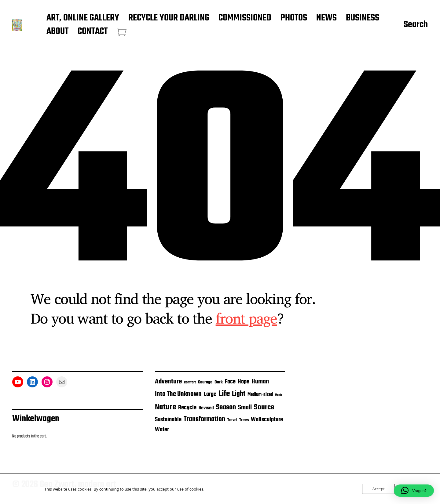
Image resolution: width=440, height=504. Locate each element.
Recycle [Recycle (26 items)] (187, 408)
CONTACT (93, 32)
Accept (378, 489)
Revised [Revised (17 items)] (206, 408)
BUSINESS (363, 18)
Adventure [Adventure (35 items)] (168, 382)
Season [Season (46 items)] (226, 407)
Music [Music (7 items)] (279, 395)
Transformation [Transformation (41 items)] (204, 419)
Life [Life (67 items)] (224, 394)
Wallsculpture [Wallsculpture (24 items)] (267, 420)
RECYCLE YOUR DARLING (169, 18)
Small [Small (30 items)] (245, 408)
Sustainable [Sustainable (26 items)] (168, 420)
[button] (414, 491)
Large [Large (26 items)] (210, 394)
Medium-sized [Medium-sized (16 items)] (260, 395)
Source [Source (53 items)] (264, 407)
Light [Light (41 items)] (239, 394)
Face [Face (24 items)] (230, 382)
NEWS (326, 18)
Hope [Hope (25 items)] (244, 382)
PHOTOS (294, 18)
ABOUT (57, 32)
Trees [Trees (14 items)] (244, 420)
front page (246, 318)
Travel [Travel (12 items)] (232, 420)
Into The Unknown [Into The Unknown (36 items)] (178, 394)
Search (416, 25)
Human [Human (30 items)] (260, 382)
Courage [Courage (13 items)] (205, 382)
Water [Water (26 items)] (162, 430)
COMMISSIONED (245, 18)
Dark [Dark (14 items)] (219, 382)
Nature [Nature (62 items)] (165, 407)
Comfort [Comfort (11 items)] (190, 382)
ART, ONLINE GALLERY (83, 18)
